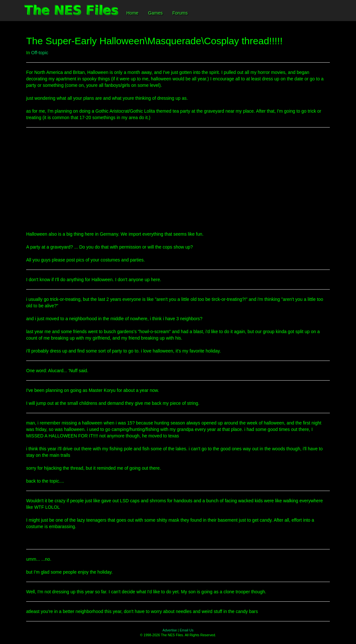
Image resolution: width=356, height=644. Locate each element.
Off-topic (40, 53)
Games (155, 13)
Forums (180, 13)
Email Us (187, 630)
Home (132, 13)
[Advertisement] (178, 179)
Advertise (170, 630)
